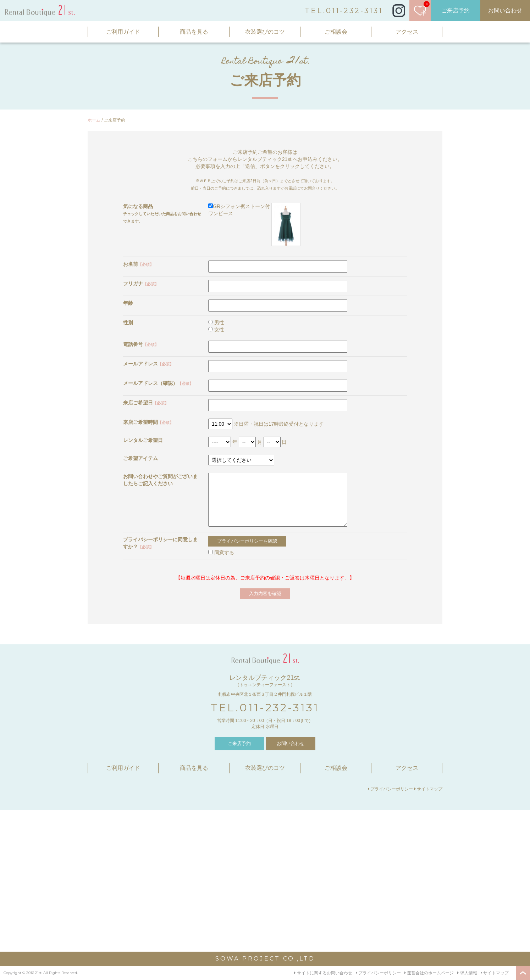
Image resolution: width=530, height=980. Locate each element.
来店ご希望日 (146, 403)
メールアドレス (148, 364)
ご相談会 (336, 32)
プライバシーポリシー (390, 789)
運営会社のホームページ (429, 973)
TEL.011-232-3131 (344, 11)
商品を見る (194, 32)
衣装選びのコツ (265, 32)
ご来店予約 (456, 10)
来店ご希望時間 (148, 422)
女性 (216, 330)
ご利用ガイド (123, 32)
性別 (128, 323)
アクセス (407, 32)
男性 (216, 323)
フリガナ (141, 284)
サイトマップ (428, 789)
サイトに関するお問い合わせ (323, 973)
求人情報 (467, 973)
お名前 (138, 264)
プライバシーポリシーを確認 (247, 541)
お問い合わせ (505, 10)
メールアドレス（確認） (158, 383)
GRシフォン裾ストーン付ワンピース (254, 224)
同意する (221, 553)
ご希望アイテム (140, 458)
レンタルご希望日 (143, 440)
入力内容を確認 (265, 593)
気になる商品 (138, 206)
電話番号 (141, 344)
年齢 (128, 303)
